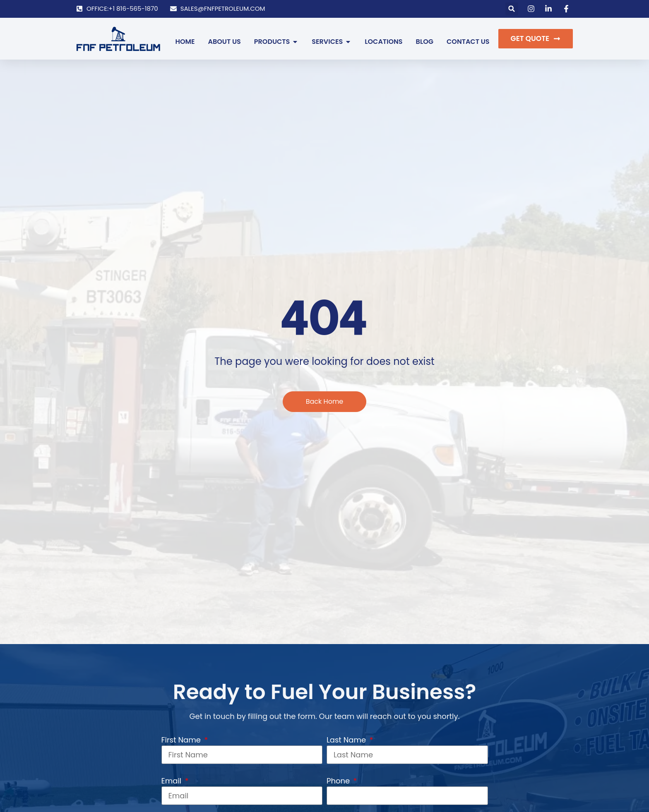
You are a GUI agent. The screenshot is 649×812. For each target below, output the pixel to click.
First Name (182, 740)
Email (173, 781)
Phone (339, 781)
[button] (512, 9)
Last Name (347, 740)
